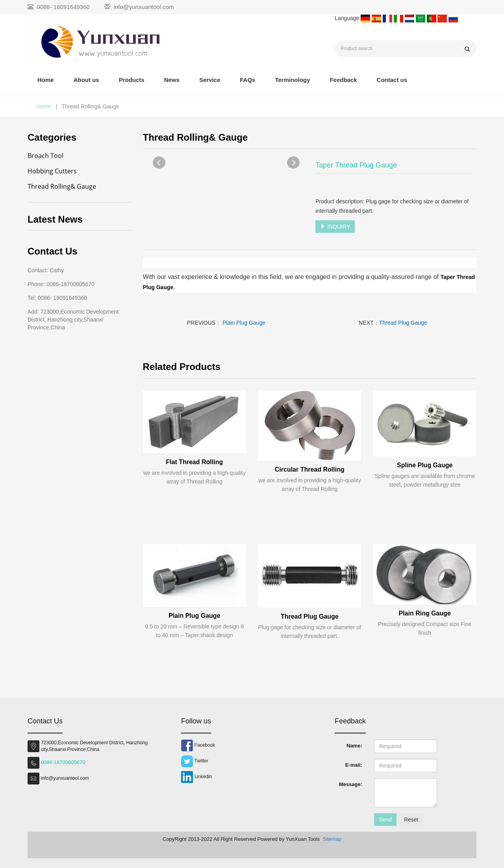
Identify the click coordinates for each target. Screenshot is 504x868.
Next (293, 163)
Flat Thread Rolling (194, 462)
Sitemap (332, 839)
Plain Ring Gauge (424, 613)
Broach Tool (45, 156)
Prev (159, 163)
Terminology (292, 80)
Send (385, 820)
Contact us (392, 80)
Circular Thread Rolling (310, 469)
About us (86, 80)
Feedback (343, 80)
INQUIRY (335, 227)
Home (46, 80)
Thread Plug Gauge (403, 323)
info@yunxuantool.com (144, 7)
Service (210, 80)
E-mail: (354, 765)
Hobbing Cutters (52, 171)
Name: (354, 746)
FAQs (247, 80)
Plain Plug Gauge (243, 323)
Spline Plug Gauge (425, 465)
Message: (351, 784)
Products (132, 80)
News (172, 80)
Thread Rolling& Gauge (62, 186)
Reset (411, 820)
